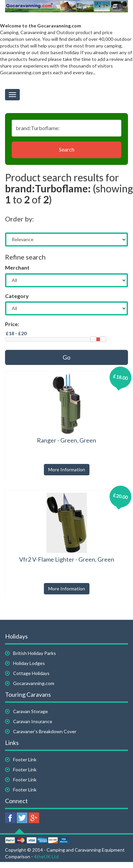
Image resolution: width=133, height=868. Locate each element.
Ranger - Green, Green (66, 440)
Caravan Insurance (33, 721)
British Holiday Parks (35, 653)
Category (17, 296)
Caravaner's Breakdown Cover (45, 731)
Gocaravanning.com (34, 683)
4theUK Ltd (46, 856)
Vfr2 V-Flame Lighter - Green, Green (67, 559)
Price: (12, 324)
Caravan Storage (30, 711)
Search (67, 149)
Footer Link (25, 759)
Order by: (19, 219)
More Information (67, 469)
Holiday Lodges (29, 663)
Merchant (17, 267)
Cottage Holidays (31, 673)
